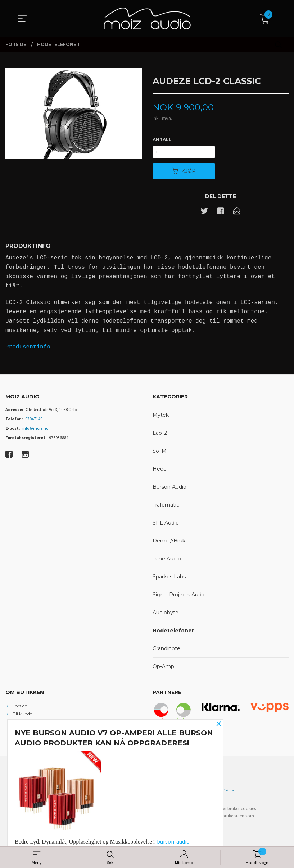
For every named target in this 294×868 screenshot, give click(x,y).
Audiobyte (166, 614)
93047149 (34, 421)
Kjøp (184, 172)
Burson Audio (169, 489)
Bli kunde (22, 715)
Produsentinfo (28, 349)
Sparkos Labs (169, 578)
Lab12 (160, 435)
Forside (20, 708)
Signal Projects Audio (179, 596)
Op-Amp (163, 668)
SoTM (160, 453)
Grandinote (166, 650)
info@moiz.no (35, 430)
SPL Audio (166, 525)
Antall (162, 140)
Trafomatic (166, 507)
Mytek (161, 417)
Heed (160, 471)
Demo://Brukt (170, 542)
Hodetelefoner (173, 632)
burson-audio (173, 841)
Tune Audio (167, 560)
